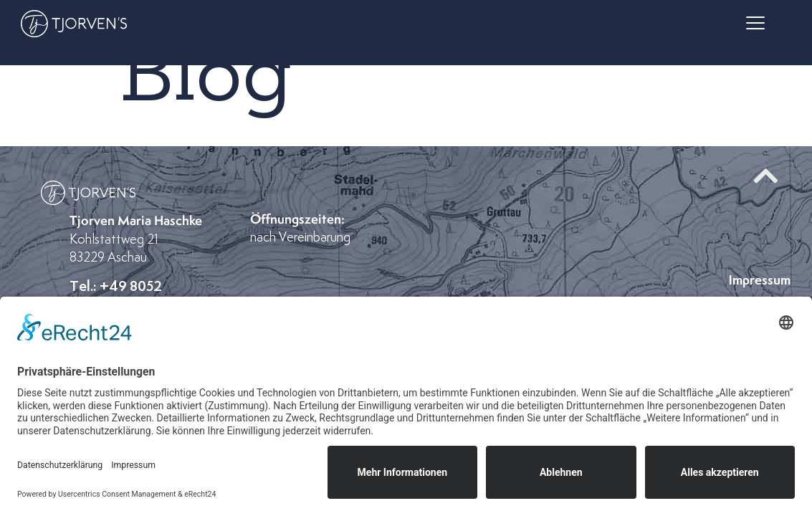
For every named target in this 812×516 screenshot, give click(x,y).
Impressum (760, 280)
